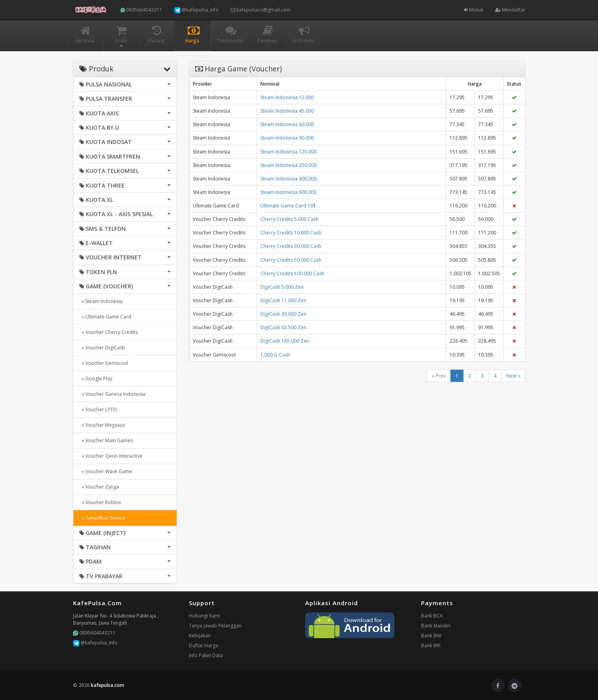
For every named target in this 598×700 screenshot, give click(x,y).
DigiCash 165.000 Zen (285, 341)
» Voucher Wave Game (106, 471)
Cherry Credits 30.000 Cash (291, 246)
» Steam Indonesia (101, 301)
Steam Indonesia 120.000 (288, 152)
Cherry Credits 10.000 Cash (291, 233)
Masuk (474, 10)
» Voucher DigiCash (102, 348)
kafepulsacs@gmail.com (261, 10)
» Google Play (96, 379)
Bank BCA (432, 616)
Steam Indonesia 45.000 (287, 111)
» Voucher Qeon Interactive (111, 456)
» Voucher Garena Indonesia (112, 394)
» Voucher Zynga (99, 487)
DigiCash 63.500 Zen (283, 327)
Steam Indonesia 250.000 (288, 165)
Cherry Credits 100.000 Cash (292, 273)
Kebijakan (200, 636)
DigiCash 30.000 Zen (283, 314)
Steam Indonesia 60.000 (287, 124)
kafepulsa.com (108, 685)
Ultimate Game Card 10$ (288, 206)
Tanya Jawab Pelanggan (215, 626)
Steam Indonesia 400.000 (288, 179)
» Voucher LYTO (98, 409)
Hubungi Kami (205, 616)
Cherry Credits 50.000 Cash (291, 260)
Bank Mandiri (436, 626)
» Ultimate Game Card (105, 317)
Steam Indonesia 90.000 (287, 138)
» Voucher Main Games (106, 440)
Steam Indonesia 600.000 (288, 192)
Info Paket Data (206, 655)
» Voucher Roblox (100, 502)
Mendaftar (510, 10)
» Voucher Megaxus (102, 425)
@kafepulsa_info (196, 10)
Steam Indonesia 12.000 (287, 97)
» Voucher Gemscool (104, 363)
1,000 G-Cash (275, 355)
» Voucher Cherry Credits (109, 332)
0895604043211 (141, 10)
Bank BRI (431, 645)
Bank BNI (431, 636)
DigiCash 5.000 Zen (282, 287)
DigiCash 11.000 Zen (283, 300)
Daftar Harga (204, 645)
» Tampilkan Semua (102, 518)
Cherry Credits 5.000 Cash (289, 219)
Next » (513, 376)
